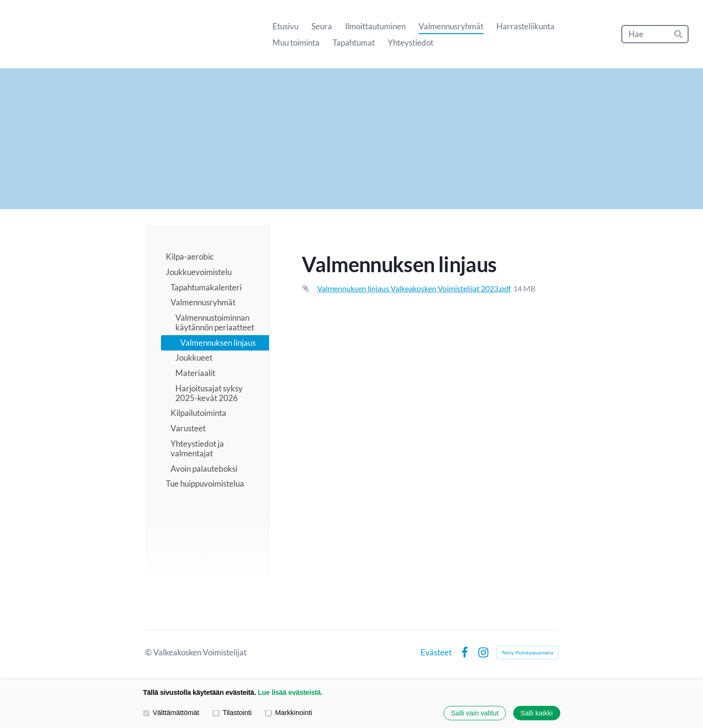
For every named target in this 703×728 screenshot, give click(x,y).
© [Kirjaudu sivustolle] (149, 652)
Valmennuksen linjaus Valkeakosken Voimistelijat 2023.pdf (414, 288)
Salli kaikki (536, 713)
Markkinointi (289, 713)
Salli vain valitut (475, 713)
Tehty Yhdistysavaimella (527, 653)
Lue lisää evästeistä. (290, 692)
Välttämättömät (171, 713)
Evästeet (436, 652)
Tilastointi (232, 713)
